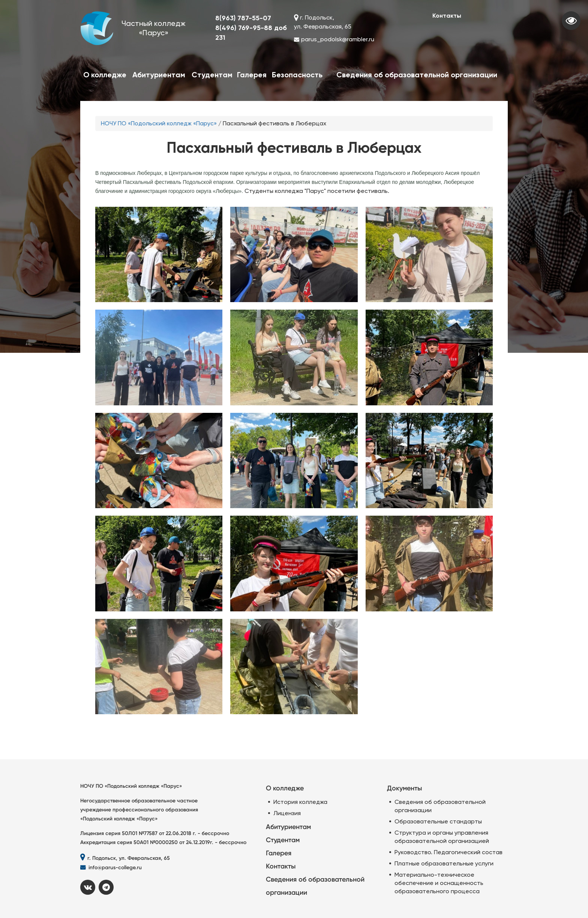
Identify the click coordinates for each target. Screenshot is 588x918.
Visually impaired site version (571, 21)
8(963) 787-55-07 (243, 18)
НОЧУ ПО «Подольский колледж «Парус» (159, 123)
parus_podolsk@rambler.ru (338, 39)
